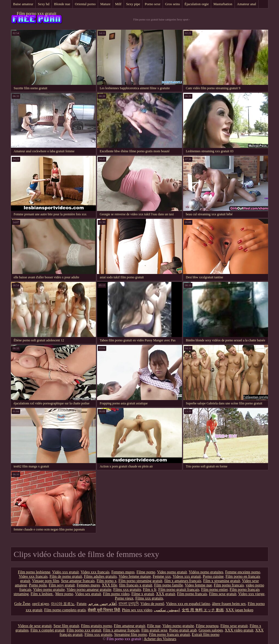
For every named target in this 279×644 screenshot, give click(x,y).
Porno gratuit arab (183, 630)
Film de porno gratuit (66, 576)
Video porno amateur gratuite (89, 590)
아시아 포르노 (63, 604)
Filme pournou (207, 626)
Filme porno (146, 572)
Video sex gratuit (88, 594)
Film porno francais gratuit (169, 635)
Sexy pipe (133, 4)
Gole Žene (22, 604)
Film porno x (107, 581)
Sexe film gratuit (66, 626)
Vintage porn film (45, 581)
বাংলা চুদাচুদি (129, 604)
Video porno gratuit (172, 572)
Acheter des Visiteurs (160, 639)
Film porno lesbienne (34, 572)
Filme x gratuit (143, 594)
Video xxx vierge (251, 594)
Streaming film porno (131, 635)
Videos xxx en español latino (188, 604)
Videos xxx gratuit (187, 576)
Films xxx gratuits (127, 590)
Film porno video (116, 594)
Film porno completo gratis (65, 610)
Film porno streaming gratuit (140, 581)
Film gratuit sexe (154, 630)
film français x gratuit (136, 585)
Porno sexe (152, 4)
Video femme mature (135, 576)
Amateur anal (247, 4)
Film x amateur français (121, 630)
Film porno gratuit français (179, 590)
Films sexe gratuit (223, 594)
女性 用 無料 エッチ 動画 (203, 610)
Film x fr (150, 590)
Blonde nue (62, 4)
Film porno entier (214, 590)
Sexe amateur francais (78, 581)
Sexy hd (44, 4)
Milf (118, 4)
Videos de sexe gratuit (35, 626)
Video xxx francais (95, 572)
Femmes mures (123, 572)
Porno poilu (38, 585)
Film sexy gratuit (62, 585)
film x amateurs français (183, 581)
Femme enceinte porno (243, 572)
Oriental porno (85, 4)
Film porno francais (229, 585)
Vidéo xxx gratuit (65, 572)
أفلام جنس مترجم (102, 604)
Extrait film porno (206, 635)
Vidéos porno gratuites (206, 572)
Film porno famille (169, 585)
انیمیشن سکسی (167, 610)
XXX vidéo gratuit (239, 630)
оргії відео (41, 604)
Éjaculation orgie (197, 4)
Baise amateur (23, 4)
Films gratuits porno (96, 626)
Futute (81, 604)
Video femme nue (198, 585)
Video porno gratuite (49, 590)
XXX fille (110, 585)
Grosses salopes (211, 630)
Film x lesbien (42, 594)
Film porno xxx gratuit (36, 14)
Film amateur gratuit (130, 626)
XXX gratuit (165, 594)
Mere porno (64, 594)
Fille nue (154, 626)
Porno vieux (124, 598)
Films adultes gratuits (100, 576)
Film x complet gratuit (48, 630)
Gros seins (173, 4)
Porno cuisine (213, 576)
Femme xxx (162, 576)
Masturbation (223, 4)
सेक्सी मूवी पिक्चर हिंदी (104, 610)
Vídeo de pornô (152, 604)
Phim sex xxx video (137, 610)
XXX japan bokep (239, 610)
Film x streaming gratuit (222, 581)
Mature (105, 4)
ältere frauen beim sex (229, 604)
